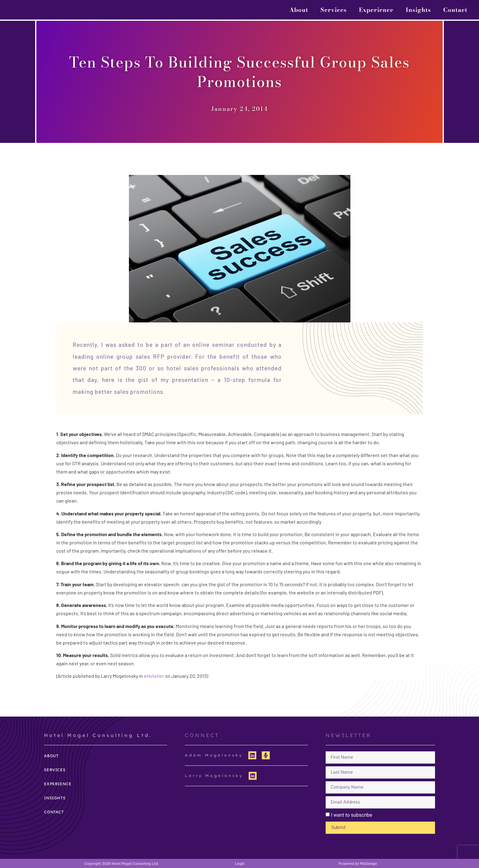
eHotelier (154, 676)
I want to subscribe (351, 815)
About (299, 10)
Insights (418, 10)
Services (334, 10)
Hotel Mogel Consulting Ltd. (66, 9)
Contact (455, 10)
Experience (376, 10)
